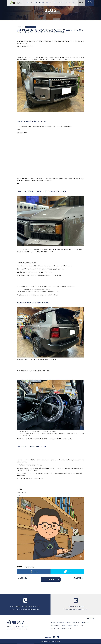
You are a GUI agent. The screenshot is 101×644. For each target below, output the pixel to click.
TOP (28, 3)
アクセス (61, 3)
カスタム (69, 623)
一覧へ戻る (51, 579)
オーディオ (61, 623)
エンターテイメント (70, 3)
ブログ (56, 3)
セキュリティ (77, 623)
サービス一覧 (34, 3)
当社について (49, 3)
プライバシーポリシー (67, 629)
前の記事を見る (22, 578)
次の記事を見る (79, 578)
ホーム (54, 623)
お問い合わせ (56, 629)
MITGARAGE (49, 641)
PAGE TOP (91, 618)
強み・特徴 (42, 3)
